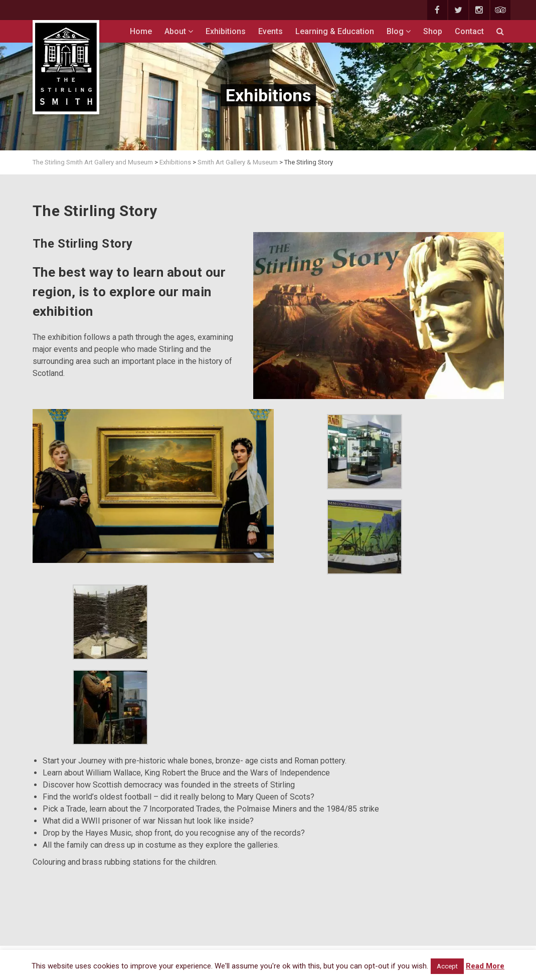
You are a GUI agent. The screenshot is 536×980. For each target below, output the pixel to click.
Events (271, 31)
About (179, 31)
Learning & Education (335, 31)
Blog (399, 31)
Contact (469, 31)
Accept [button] (447, 966)
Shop (433, 31)
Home (141, 31)
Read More (485, 966)
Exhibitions (226, 31)
